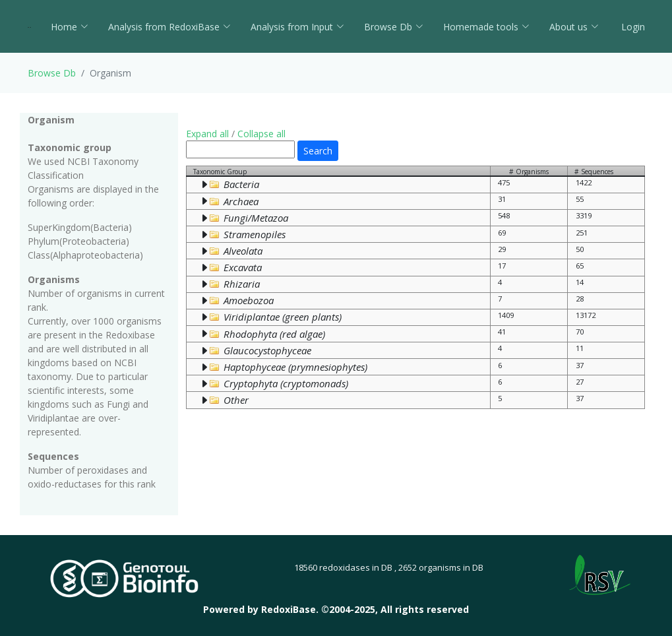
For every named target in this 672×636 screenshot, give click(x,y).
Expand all (207, 134)
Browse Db (394, 27)
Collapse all (261, 134)
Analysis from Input (297, 27)
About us (574, 27)
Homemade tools (486, 27)
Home (70, 27)
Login (632, 27)
